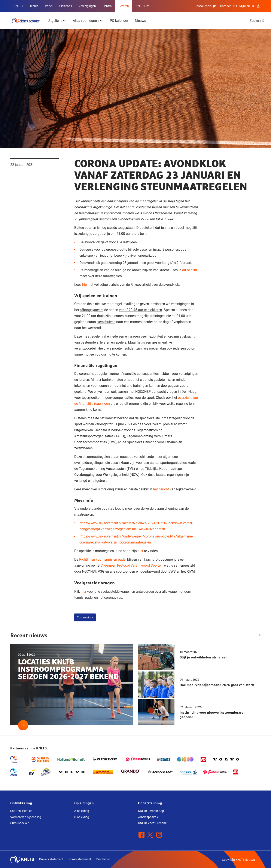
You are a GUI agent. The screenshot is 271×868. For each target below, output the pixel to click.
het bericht (161, 489)
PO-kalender (119, 21)
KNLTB (18, 6)
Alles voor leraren (86, 21)
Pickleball (66, 6)
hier (85, 285)
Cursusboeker (19, 823)
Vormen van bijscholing (26, 817)
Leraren (124, 6)
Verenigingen (87, 6)
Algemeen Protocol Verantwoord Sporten (132, 565)
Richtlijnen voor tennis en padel (103, 559)
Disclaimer (103, 859)
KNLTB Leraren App (151, 811)
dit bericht (190, 270)
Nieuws (140, 21)
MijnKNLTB (247, 6)
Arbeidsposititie (148, 817)
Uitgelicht (55, 21)
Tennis (34, 6)
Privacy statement (51, 859)
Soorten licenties (21, 811)
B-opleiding (82, 817)
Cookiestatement (80, 859)
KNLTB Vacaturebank (152, 823)
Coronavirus (85, 617)
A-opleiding (82, 811)
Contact (225, 6)
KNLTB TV (142, 6)
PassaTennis (206, 6)
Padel (49, 6)
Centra (107, 6)
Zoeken (255, 21)
